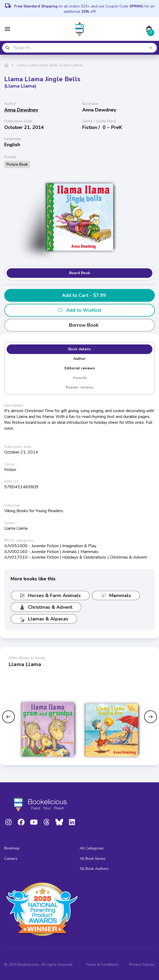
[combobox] (79, 48)
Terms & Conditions (102, 964)
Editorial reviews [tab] (80, 368)
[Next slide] (151, 717)
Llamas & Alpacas (44, 619)
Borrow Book (79, 325)
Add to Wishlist (79, 310)
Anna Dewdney (21, 110)
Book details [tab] (79, 349)
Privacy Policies (142, 964)
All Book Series (93, 859)
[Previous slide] (8, 717)
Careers (11, 859)
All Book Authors (94, 869)
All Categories (92, 848)
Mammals (116, 595)
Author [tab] (79, 359)
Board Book (80, 273)
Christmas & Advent (46, 607)
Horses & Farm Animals (50, 595)
